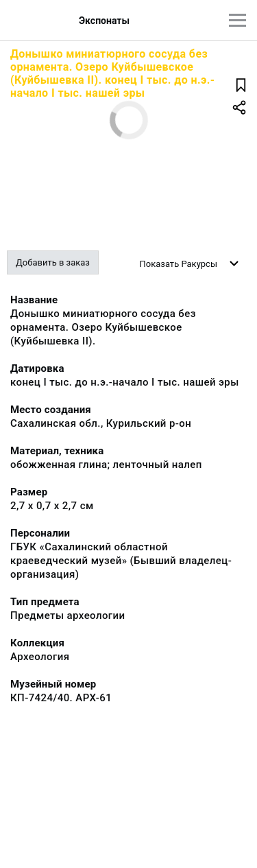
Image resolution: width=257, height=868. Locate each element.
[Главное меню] (237, 20)
